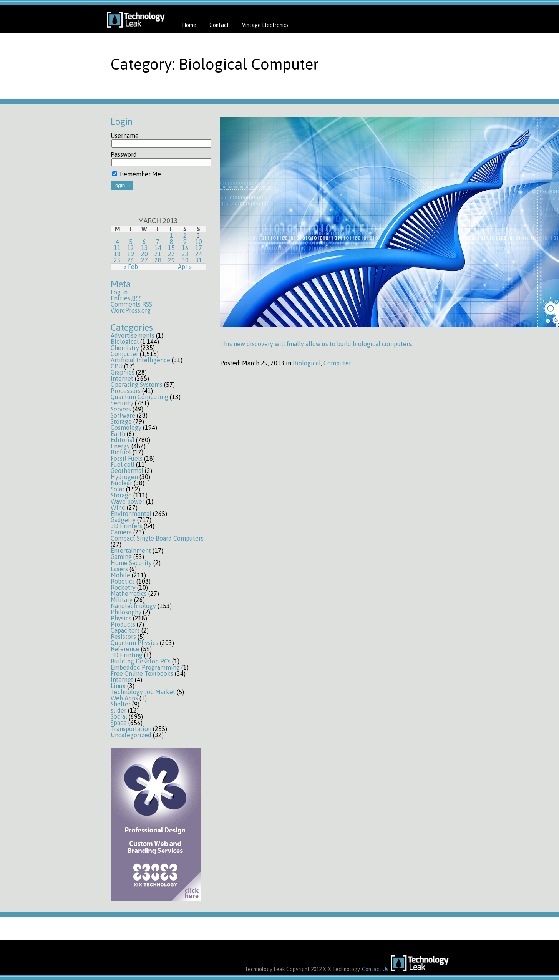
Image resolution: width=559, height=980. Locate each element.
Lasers (119, 569)
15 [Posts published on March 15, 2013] (171, 248)
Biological (125, 342)
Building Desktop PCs (141, 661)
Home (189, 25)
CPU (117, 366)
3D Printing (127, 655)
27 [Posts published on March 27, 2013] (144, 260)
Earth (118, 434)
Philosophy (126, 612)
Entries (126, 298)
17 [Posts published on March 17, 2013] (199, 248)
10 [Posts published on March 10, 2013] (199, 242)
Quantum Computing (139, 397)
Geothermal (127, 471)
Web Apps (124, 698)
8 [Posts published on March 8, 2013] (172, 242)
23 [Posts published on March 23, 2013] (185, 254)
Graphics (123, 372)
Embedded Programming (145, 667)
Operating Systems (137, 385)
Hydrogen (124, 477)
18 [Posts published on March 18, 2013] (117, 254)
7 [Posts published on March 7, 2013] (158, 242)
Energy (120, 446)
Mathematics (129, 594)
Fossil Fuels (127, 458)
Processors (126, 391)
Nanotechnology (133, 606)
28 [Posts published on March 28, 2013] (158, 260)
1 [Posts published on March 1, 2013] (172, 235)
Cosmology (126, 428)
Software (123, 415)
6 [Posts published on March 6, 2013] (144, 242)
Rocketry (123, 587)
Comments (131, 304)
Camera (121, 532)
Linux (118, 686)
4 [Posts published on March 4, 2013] (117, 242)
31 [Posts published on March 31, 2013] (199, 260)
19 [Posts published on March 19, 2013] (131, 254)
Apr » (185, 267)
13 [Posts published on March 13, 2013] (144, 248)
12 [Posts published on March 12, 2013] (131, 248)
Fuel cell (123, 464)
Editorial (123, 440)
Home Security (131, 563)
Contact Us (375, 969)
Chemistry (125, 348)
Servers (121, 409)
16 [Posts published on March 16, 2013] (185, 248)
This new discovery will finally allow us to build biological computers (316, 344)
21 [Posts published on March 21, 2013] (158, 254)
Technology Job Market (143, 692)
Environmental (131, 514)
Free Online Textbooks (142, 673)
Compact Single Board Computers (157, 538)
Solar (118, 489)
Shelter (121, 704)
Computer (124, 354)
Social (119, 716)
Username (125, 136)
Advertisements (133, 335)
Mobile (120, 575)
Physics (121, 618)
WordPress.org (131, 310)
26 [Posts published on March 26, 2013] (131, 260)
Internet (122, 378)
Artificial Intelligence (140, 360)
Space (119, 723)
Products (123, 624)
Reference (125, 649)
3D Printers (126, 526)
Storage (121, 421)
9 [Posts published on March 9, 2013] (185, 242)
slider (119, 710)
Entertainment (131, 551)
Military (122, 600)
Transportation (131, 729)
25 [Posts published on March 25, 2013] (117, 260)
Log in (119, 292)
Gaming (121, 557)
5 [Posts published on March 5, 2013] (131, 242)
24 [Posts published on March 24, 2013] (199, 254)
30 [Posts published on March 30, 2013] (185, 260)
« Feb (131, 267)
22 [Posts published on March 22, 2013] (171, 254)
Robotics (123, 581)
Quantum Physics (134, 643)
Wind (118, 507)
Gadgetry (123, 520)
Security (122, 403)
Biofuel (121, 452)
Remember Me (137, 174)
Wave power (128, 501)
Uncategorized (131, 735)
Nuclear (121, 483)
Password (124, 154)
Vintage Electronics (265, 25)
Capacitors (125, 630)
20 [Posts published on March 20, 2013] (144, 254)
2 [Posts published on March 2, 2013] (185, 235)
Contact (219, 25)
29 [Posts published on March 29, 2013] (171, 260)
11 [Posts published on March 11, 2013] (117, 248)
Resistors (123, 637)
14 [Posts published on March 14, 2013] (158, 248)
